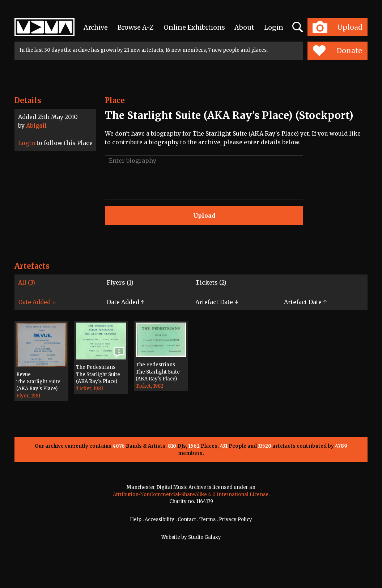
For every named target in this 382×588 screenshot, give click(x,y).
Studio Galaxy (205, 537)
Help (136, 519)
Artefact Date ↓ (217, 302)
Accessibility (160, 519)
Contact (187, 519)
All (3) (27, 282)
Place (115, 100)
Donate (337, 51)
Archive (96, 27)
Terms (207, 519)
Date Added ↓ (37, 302)
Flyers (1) (120, 282)
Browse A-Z (136, 27)
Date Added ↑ (126, 302)
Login (274, 27)
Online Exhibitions (194, 27)
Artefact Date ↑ (305, 302)
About (244, 27)
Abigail (36, 125)
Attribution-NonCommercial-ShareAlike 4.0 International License (191, 495)
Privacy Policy (235, 519)
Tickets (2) (211, 282)
